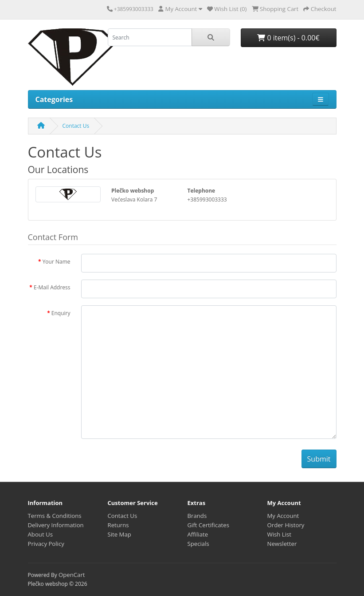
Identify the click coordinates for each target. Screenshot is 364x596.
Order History (286, 525)
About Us (40, 534)
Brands (197, 516)
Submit (319, 459)
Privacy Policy (46, 544)
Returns (118, 525)
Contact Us (76, 126)
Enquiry (61, 313)
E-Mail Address (52, 287)
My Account (283, 516)
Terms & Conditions (55, 516)
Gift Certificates (208, 525)
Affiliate (198, 534)
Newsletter (282, 544)
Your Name (57, 262)
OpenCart (72, 575)
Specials (198, 544)
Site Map (119, 534)
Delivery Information (56, 525)
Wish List (280, 534)
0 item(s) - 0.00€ (288, 38)
